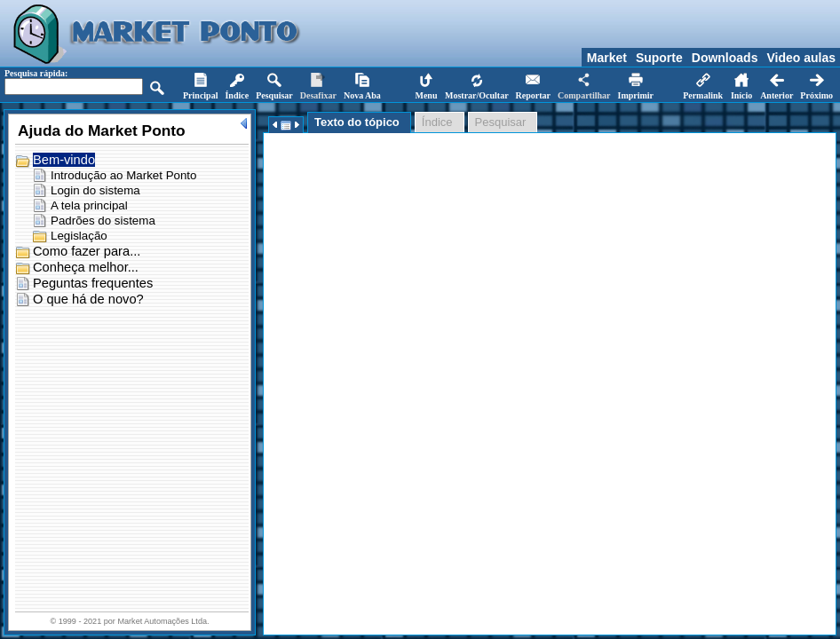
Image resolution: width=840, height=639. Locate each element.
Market (607, 58)
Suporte (659, 58)
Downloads (725, 58)
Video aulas (801, 58)
